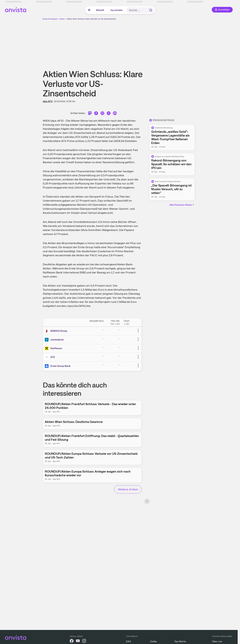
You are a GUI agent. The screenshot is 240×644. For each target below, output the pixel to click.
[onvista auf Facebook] (72, 641)
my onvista (116, 10)
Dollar (153, 641)
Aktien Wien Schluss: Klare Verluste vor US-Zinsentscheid (91, 19)
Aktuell (100, 10)
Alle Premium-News (182, 205)
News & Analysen (50, 19)
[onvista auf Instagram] (84, 641)
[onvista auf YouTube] (78, 641)
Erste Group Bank (60, 366)
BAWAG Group (59, 331)
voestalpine (57, 340)
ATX (53, 357)
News (62, 19)
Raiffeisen (56, 348)
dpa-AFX (48, 101)
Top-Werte (180, 641)
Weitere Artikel (128, 489)
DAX (129, 641)
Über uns (217, 641)
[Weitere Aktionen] (138, 331)
